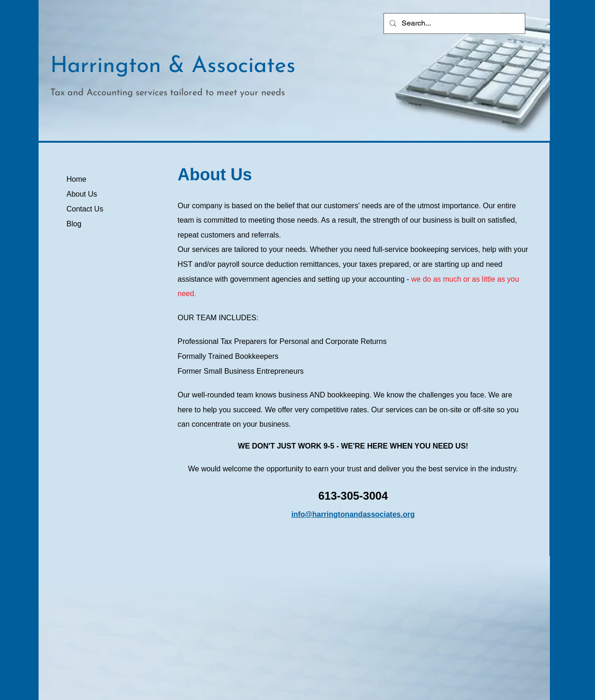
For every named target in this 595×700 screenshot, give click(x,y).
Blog (74, 224)
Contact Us (85, 209)
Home (76, 179)
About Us (82, 194)
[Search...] (453, 23)
